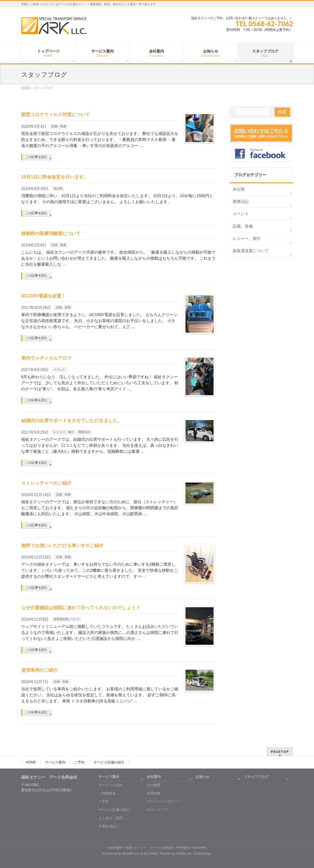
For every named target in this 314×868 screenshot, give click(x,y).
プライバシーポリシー (164, 801)
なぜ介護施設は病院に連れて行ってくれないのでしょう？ (81, 608)
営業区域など (109, 826)
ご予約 (80, 762)
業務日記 (84, 432)
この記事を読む (36, 157)
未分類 (58, 188)
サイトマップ (157, 810)
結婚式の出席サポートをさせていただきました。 (72, 421)
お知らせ (202, 777)
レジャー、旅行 (64, 432)
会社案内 (154, 777)
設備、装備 (59, 126)
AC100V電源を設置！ (44, 296)
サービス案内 (55, 762)
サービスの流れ (110, 785)
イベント (60, 370)
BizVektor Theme (157, 853)
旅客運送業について (67, 619)
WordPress (131, 853)
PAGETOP (280, 752)
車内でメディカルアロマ (46, 358)
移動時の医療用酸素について (51, 233)
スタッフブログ (256, 777)
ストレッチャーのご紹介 (46, 483)
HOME (31, 762)
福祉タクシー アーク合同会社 (150, 847)
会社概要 (154, 785)
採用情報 (154, 793)
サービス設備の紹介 (109, 762)
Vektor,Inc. (185, 853)
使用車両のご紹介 (40, 670)
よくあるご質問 (110, 818)
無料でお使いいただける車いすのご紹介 (62, 545)
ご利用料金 (107, 793)
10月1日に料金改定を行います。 (55, 177)
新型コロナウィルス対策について (56, 114)
